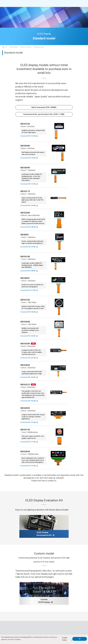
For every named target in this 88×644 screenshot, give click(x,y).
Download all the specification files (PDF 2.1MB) (44, 114)
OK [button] (80, 639)
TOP (6, 47)
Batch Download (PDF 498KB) (44, 107)
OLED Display (14, 47)
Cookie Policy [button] (65, 639)
